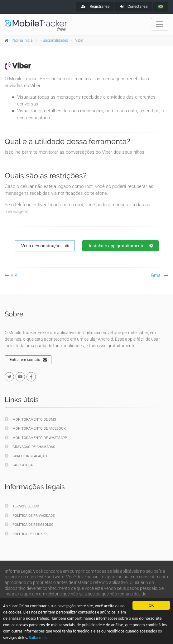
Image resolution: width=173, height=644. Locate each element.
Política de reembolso (29, 524)
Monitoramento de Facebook (35, 428)
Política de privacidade (30, 515)
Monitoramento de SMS (30, 419)
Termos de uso (22, 506)
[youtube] (20, 377)
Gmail (160, 275)
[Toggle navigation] (160, 24)
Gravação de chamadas (30, 447)
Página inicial (22, 40)
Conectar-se (134, 7)
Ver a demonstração (45, 246)
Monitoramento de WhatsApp (36, 438)
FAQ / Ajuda (19, 465)
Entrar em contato (28, 360)
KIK (11, 275)
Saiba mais (38, 638)
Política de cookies (26, 534)
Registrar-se (95, 7)
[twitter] (9, 377)
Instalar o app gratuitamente (121, 246)
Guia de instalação (26, 456)
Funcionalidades (54, 40)
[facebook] (31, 377)
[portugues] (161, 7)
